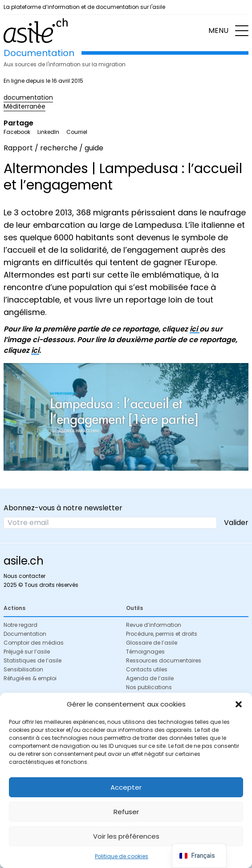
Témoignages (145, 652)
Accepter (126, 787)
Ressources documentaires (164, 660)
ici (195, 329)
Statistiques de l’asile (33, 660)
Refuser (126, 812)
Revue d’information (154, 625)
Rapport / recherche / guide (53, 148)
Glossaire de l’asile (152, 643)
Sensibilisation (23, 669)
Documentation (25, 634)
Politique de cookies (122, 856)
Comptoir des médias (34, 643)
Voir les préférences (126, 836)
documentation (28, 97)
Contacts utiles (147, 669)
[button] (239, 704)
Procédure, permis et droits (162, 634)
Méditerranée (24, 106)
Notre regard (20, 625)
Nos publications (149, 687)
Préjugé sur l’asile (27, 652)
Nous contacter (24, 576)
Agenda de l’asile (150, 678)
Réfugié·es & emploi (30, 678)
